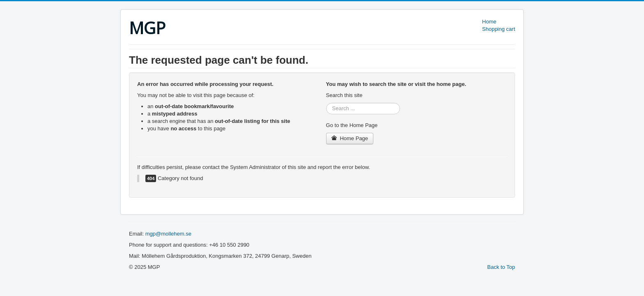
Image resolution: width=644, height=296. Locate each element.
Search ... (326, 103)
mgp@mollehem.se (168, 234)
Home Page (350, 138)
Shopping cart (499, 29)
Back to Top (501, 267)
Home (489, 22)
